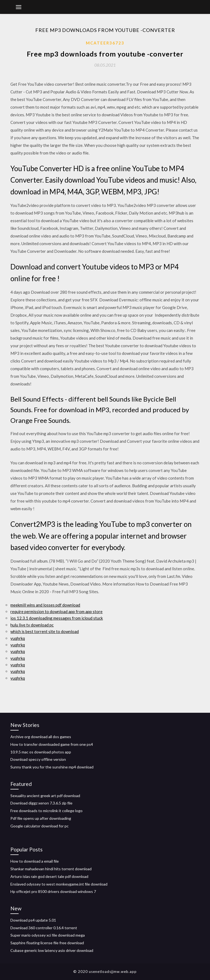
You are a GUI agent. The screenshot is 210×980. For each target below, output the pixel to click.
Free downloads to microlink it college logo (46, 811)
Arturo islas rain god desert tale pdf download (49, 876)
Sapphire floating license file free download (47, 943)
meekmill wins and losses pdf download (45, 605)
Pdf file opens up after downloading (41, 818)
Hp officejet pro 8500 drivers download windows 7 (53, 891)
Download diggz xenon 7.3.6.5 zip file (41, 803)
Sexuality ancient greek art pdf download (45, 796)
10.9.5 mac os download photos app (41, 752)
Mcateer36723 (105, 43)
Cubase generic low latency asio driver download (52, 950)
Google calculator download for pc (40, 826)
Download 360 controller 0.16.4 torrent (44, 928)
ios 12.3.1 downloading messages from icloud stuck (57, 618)
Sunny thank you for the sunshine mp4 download (52, 767)
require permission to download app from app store (56, 611)
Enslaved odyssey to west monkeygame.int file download (59, 884)
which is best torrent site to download (45, 631)
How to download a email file (35, 861)
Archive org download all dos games (41, 737)
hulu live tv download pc (32, 625)
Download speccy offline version (38, 759)
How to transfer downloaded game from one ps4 (52, 744)
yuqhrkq (18, 638)
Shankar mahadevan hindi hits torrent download (51, 869)
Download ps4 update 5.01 (33, 920)
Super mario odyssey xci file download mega (48, 935)
